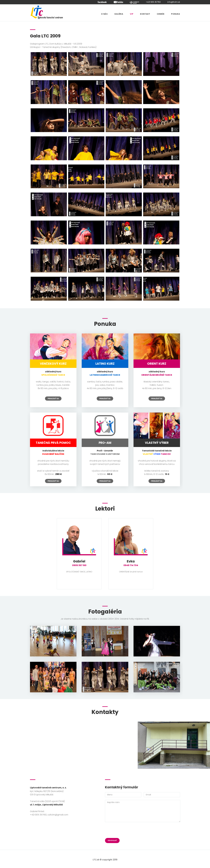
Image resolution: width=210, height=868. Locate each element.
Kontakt (145, 14)
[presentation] (125, 830)
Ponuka (176, 14)
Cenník (161, 14)
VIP (132, 14)
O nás (104, 14)
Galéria (119, 14)
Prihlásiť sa (53, 399)
